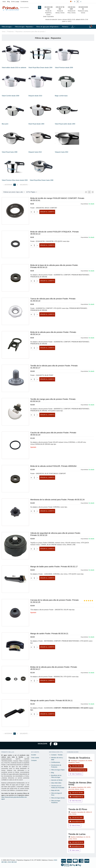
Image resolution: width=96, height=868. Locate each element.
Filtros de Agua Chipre (58, 770)
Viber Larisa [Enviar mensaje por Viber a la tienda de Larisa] (74, 850)
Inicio (4, 1)
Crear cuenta (35, 758)
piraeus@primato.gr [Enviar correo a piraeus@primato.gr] (77, 821)
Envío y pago (15, 1)
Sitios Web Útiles (56, 783)
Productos (10, 32)
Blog (8, 1)
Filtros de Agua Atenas (58, 798)
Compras (34, 760)
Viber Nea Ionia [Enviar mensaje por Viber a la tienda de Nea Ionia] (75, 801)
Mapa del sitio (55, 790)
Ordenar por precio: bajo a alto (14, 192)
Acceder (34, 755)
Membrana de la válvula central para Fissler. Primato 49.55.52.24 (57, 500)
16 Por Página (31, 192)
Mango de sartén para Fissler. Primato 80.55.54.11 (51, 700)
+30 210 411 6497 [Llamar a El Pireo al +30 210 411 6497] (76, 817)
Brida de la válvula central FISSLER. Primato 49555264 (53, 466)
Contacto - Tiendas (57, 755)
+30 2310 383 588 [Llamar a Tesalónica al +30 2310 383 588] (76, 766)
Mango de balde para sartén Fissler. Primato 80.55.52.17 (54, 566)
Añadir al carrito (47, 212)
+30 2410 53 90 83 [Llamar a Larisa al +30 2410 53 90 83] (76, 842)
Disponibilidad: (85, 204)
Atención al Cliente (57, 780)
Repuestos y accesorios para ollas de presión (30, 32)
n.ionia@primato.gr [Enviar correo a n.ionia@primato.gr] (76, 797)
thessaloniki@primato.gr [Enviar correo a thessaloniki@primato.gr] (78, 770)
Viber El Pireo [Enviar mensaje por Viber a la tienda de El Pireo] (75, 825)
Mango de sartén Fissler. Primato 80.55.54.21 (49, 633)
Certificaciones (56, 762)
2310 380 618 (12, 862)
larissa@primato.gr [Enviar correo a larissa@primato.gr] (76, 846)
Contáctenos (24, 1)
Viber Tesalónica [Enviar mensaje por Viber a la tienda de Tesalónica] (76, 774)
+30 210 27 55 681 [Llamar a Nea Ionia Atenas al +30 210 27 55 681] (76, 793)
